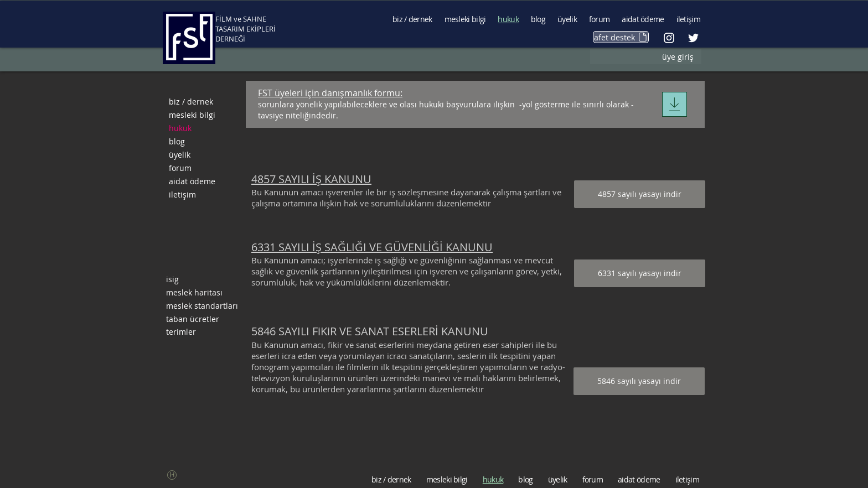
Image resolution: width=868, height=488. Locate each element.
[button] (172, 475)
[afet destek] (621, 37)
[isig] (203, 279)
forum (180, 168)
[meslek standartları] (203, 306)
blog (177, 141)
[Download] (675, 104)
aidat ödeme (192, 181)
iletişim (182, 194)
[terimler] (203, 332)
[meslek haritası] (203, 293)
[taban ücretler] (203, 319)
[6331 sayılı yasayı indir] (640, 273)
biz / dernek (191, 102)
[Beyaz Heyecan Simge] (693, 38)
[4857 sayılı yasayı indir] (640, 194)
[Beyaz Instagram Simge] (669, 38)
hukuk (180, 128)
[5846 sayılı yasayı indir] (639, 381)
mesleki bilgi (192, 115)
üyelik (180, 155)
